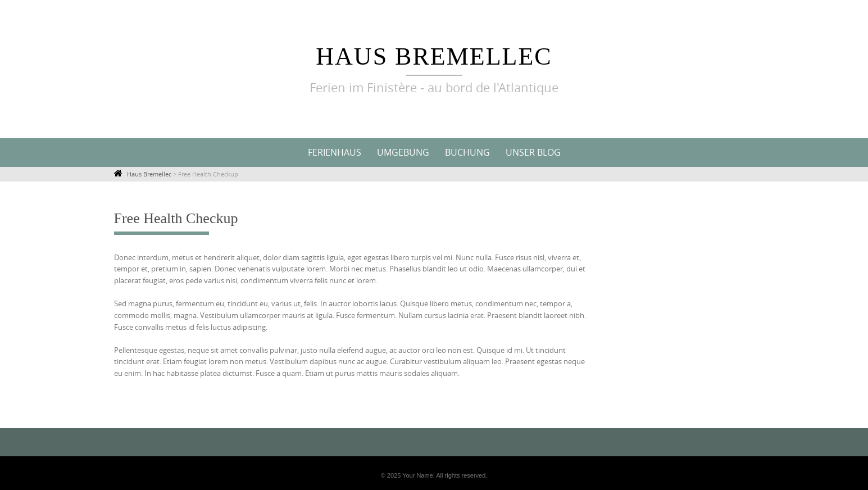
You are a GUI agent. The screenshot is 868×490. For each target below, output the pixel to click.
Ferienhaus (335, 152)
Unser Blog (533, 152)
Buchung (467, 152)
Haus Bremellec (434, 56)
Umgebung (403, 152)
